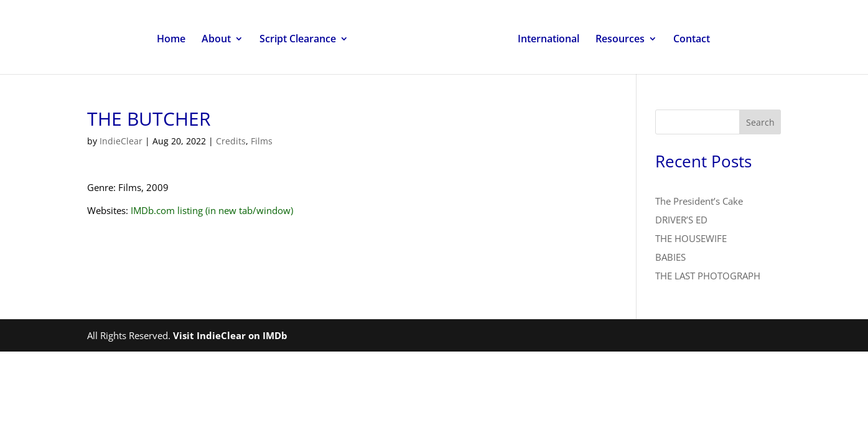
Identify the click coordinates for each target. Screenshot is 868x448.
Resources (620, 40)
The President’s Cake (699, 201)
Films (262, 141)
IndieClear (121, 141)
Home (171, 40)
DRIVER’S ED (681, 220)
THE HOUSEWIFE (691, 238)
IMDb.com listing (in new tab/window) (212, 210)
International (548, 40)
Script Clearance (298, 40)
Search (760, 122)
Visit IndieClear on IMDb (230, 335)
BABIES (670, 257)
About (216, 40)
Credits (231, 141)
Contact (692, 40)
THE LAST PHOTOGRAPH (708, 276)
